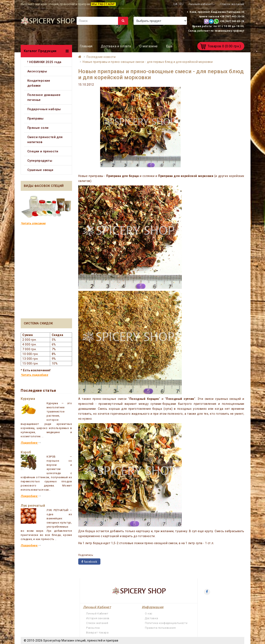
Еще (169, 46)
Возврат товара (97, 633)
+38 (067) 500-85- (230, 21)
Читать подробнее (34, 375)
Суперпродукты (40, 161)
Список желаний (97, 623)
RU (181, 4)
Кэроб (26, 452)
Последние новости (101, 57)
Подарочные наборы (44, 109)
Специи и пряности (43, 151)
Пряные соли (38, 128)
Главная (86, 46)
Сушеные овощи (40, 170)
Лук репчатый (33, 506)
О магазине (149, 46)
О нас (149, 614)
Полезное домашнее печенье (44, 97)
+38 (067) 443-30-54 (232, 17)
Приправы (35, 118)
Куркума (28, 399)
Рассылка (93, 628)
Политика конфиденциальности (166, 623)
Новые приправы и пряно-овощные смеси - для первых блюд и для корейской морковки (148, 62)
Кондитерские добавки (39, 83)
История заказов (98, 618)
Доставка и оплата (116, 46)
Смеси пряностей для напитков (45, 140)
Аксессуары (37, 71)
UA (175, 4)
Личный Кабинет (97, 614)
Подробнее (31, 443)
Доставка (152, 618)
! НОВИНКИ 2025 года (44, 62)
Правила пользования (160, 628)
